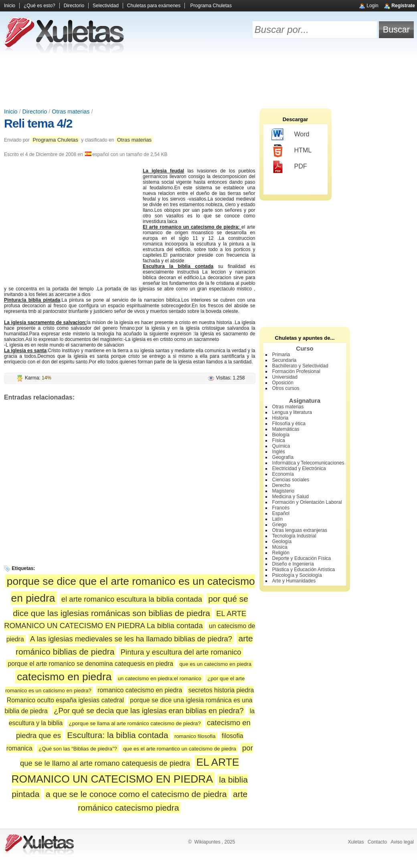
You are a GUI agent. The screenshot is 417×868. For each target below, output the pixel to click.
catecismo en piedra (64, 677)
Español (281, 513)
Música (280, 547)
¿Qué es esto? (39, 6)
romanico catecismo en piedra (140, 690)
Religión (281, 553)
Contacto (377, 842)
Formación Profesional (296, 371)
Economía (283, 474)
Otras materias (71, 112)
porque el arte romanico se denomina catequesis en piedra (90, 664)
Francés (281, 508)
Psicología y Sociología (297, 575)
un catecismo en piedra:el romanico (160, 678)
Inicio (10, 6)
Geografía (283, 457)
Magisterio (283, 491)
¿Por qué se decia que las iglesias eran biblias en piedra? (149, 711)
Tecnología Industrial (294, 536)
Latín (278, 519)
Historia (280, 418)
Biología (281, 435)
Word (290, 135)
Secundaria (284, 360)
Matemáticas (286, 429)
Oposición (283, 383)
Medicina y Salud (290, 497)
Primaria (281, 355)
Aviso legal (402, 842)
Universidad (285, 377)
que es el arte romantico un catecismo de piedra (180, 749)
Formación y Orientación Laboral (307, 502)
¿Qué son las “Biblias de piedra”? (78, 749)
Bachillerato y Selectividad (300, 366)
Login (372, 6)
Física (279, 440)
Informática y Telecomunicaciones (308, 463)
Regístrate (403, 6)
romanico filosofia (195, 736)
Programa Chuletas (211, 6)
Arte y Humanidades (294, 581)
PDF (289, 167)
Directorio (74, 6)
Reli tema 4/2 (38, 123)
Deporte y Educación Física (302, 558)
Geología (282, 541)
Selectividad (106, 6)
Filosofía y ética (289, 424)
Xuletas (356, 842)
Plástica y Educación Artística (304, 570)
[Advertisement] (208, 80)
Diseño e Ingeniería (293, 564)
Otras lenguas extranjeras (300, 530)
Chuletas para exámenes (154, 6)
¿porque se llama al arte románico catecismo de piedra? (135, 723)
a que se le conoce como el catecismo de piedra (136, 794)
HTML (292, 151)
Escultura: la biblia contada (117, 735)
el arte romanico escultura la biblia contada (132, 599)
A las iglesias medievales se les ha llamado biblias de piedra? (131, 639)
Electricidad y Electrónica (299, 468)
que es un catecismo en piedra (215, 664)
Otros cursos (286, 388)
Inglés (279, 452)
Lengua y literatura (292, 412)
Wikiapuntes (207, 842)
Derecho (281, 485)
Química (281, 446)
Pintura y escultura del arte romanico (181, 652)
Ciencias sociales (291, 480)
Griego (279, 525)
